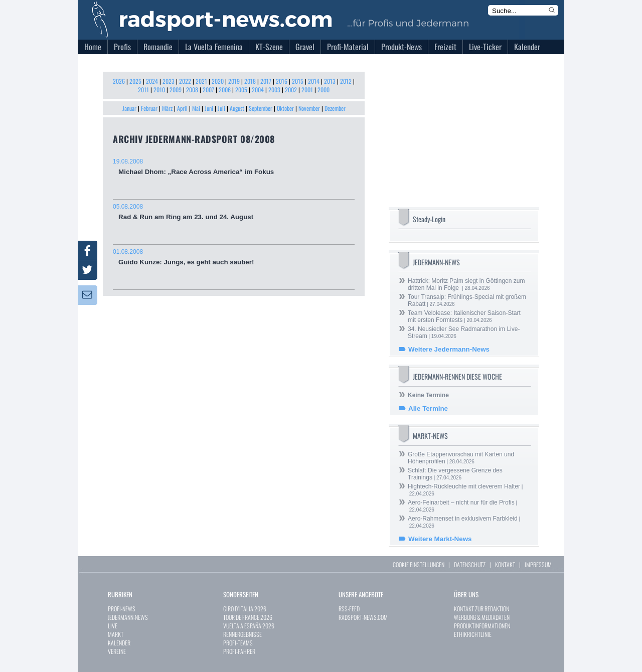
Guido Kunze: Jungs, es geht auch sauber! (234, 257)
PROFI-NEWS (122, 609)
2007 (208, 90)
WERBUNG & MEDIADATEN (482, 617)
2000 (324, 90)
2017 (266, 81)
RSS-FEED (349, 609)
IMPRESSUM (538, 564)
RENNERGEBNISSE (243, 634)
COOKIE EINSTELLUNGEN (419, 564)
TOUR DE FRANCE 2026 (248, 617)
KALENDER (119, 643)
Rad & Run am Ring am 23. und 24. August (234, 212)
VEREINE (117, 651)
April (182, 108)
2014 (314, 81)
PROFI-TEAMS (238, 643)
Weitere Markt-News (440, 539)
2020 (218, 81)
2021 (201, 81)
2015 (298, 81)
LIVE (113, 626)
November (309, 108)
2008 (192, 90)
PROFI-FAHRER (239, 651)
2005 (241, 90)
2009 (176, 90)
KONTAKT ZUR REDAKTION (481, 609)
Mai (196, 108)
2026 (119, 81)
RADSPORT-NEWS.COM (363, 617)
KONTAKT (505, 564)
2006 (225, 90)
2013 (330, 81)
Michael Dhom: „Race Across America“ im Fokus (234, 167)
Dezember (335, 108)
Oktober (285, 108)
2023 (169, 81)
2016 (282, 81)
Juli (221, 108)
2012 (346, 81)
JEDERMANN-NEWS (128, 617)
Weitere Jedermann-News (449, 349)
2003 (274, 90)
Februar (149, 108)
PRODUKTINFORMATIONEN (482, 626)
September (261, 108)
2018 (250, 81)
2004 (258, 90)
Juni (209, 108)
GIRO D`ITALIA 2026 (245, 609)
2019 (234, 81)
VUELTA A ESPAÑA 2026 (249, 626)
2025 (135, 81)
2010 (159, 90)
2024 (152, 81)
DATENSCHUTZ (470, 564)
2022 (185, 81)
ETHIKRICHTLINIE (473, 634)
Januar (129, 108)
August (237, 108)
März (167, 108)
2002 (291, 90)
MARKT (116, 634)
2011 (143, 90)
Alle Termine (428, 408)
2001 (307, 90)
